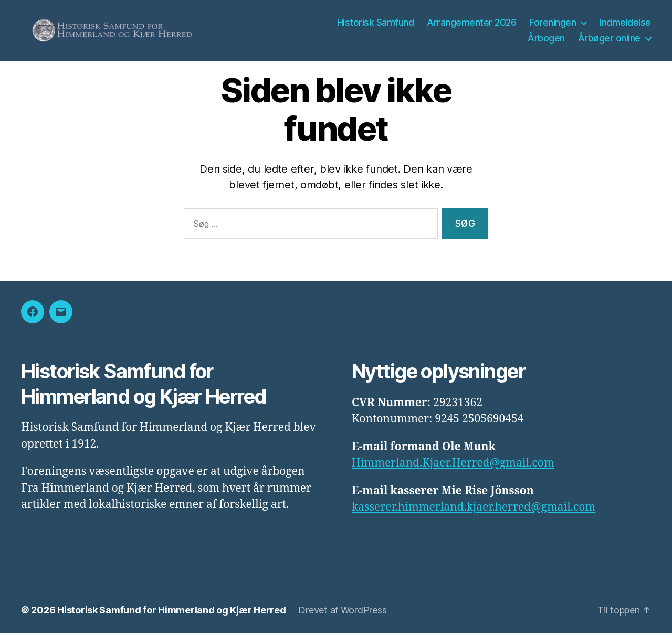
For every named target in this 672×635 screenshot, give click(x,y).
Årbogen (546, 39)
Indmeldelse (625, 23)
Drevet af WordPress (342, 612)
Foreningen (553, 23)
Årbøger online (609, 39)
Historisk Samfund (376, 23)
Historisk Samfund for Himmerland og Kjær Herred (171, 612)
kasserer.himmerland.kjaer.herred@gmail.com (474, 509)
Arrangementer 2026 (471, 23)
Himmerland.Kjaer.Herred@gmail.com (453, 465)
